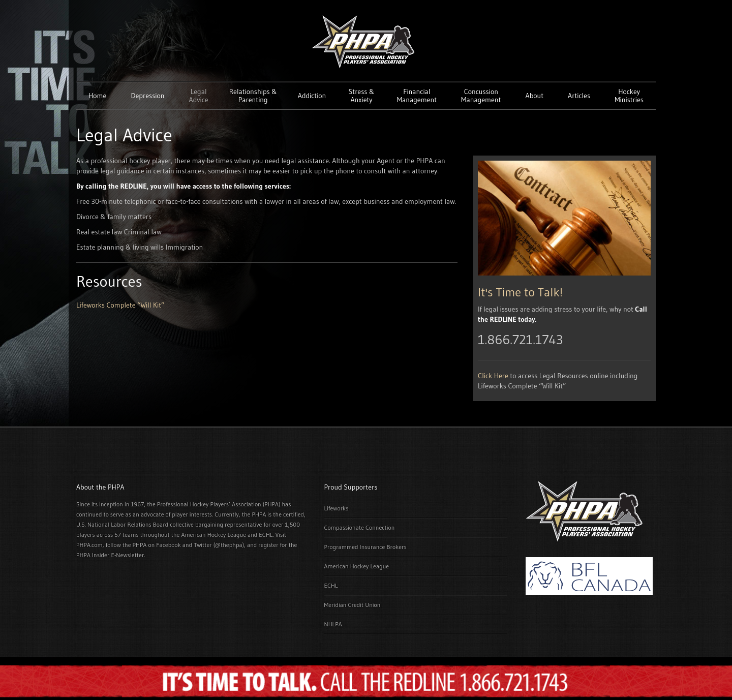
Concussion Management (481, 96)
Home (97, 96)
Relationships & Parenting (253, 96)
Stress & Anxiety (362, 96)
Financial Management (417, 96)
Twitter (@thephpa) (219, 545)
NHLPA (333, 624)
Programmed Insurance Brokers (365, 547)
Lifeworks (337, 508)
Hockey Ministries (629, 96)
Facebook (168, 545)
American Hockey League (357, 566)
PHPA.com (89, 545)
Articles (579, 96)
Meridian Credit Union (353, 605)
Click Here (493, 376)
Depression (147, 96)
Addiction (312, 96)
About (535, 96)
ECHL (331, 585)
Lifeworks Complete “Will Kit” (120, 305)
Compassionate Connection (360, 527)
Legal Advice (199, 96)
